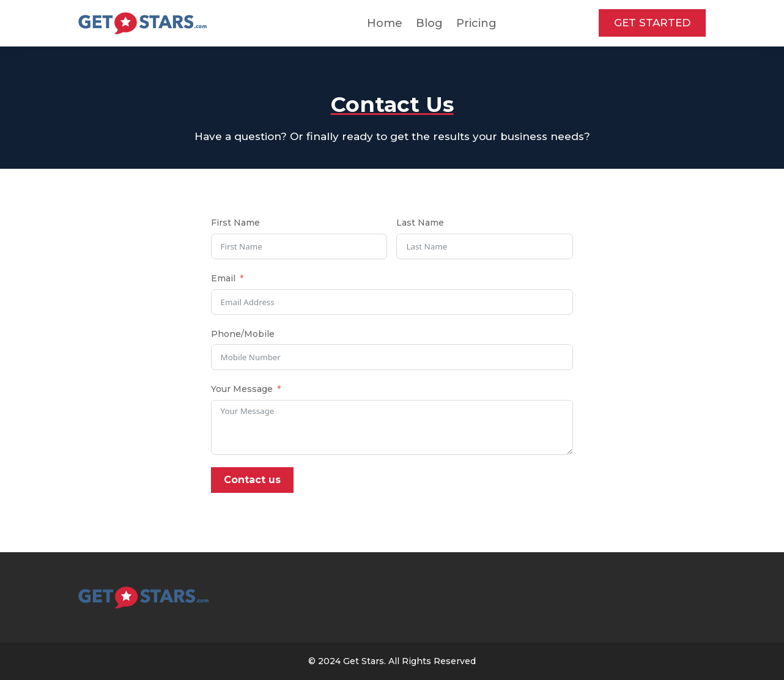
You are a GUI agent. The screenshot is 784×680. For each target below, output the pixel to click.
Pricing (476, 23)
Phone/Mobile (243, 334)
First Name (235, 223)
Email (223, 278)
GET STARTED (652, 23)
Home (385, 23)
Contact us (252, 480)
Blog (429, 23)
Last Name (420, 223)
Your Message (242, 389)
